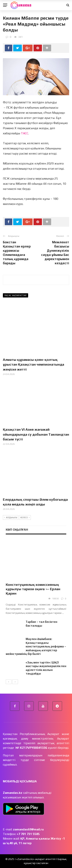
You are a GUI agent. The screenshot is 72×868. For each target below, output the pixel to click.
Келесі (25, 518)
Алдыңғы (11, 518)
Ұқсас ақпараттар (16, 295)
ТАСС (25, 133)
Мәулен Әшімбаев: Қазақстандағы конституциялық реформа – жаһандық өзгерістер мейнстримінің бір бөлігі (36, 646)
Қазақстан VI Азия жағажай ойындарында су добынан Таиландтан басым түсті (36, 434)
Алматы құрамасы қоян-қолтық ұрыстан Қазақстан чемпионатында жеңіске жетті (34, 364)
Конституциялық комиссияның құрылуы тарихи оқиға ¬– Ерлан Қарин (33, 589)
